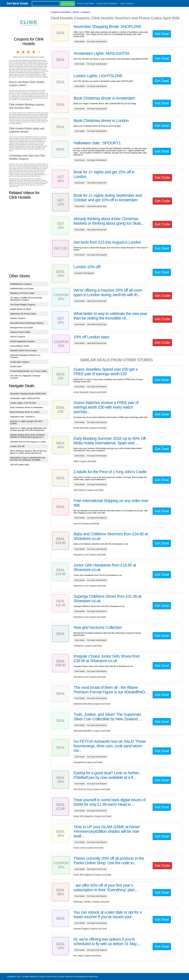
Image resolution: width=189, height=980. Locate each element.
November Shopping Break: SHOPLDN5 (28, 394)
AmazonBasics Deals (19, 346)
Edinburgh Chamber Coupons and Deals (91, 902)
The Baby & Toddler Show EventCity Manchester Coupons (26, 299)
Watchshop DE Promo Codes (23, 314)
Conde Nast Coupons (20, 362)
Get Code (162, 178)
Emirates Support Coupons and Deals (90, 929)
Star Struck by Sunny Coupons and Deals (92, 789)
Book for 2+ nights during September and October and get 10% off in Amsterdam (28, 429)
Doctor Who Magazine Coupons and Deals (92, 816)
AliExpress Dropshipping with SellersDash (81, 976)
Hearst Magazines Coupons (22, 341)
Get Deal (162, 34)
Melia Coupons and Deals (85, 461)
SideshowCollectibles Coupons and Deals (92, 704)
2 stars (23, 52)
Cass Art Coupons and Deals (86, 523)
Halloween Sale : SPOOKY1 (23, 417)
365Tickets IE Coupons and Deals (89, 490)
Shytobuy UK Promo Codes (22, 293)
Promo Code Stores (86, 3)
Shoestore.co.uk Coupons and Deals (90, 555)
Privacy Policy (51, 976)
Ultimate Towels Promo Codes (23, 350)
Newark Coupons (18, 318)
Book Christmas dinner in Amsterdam (27, 407)
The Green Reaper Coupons (23, 305)
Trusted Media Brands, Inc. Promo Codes (28, 371)
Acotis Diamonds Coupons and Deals (90, 392)
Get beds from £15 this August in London (28, 442)
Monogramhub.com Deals (21, 328)
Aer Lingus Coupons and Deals (87, 956)
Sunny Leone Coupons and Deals (88, 848)
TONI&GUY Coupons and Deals (88, 646)
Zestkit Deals (16, 367)
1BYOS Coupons (18, 337)
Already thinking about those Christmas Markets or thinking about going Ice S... (27, 436)
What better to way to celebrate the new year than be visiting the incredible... (28, 459)
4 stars (34, 52)
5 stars (39, 52)
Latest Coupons (127, 3)
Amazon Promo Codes (20, 332)
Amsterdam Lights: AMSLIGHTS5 (25, 398)
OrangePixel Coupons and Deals (88, 762)
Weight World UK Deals (21, 309)
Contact (41, 976)
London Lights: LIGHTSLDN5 (23, 403)
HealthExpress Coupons (21, 284)
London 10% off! (17, 446)
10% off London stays (20, 465)
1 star (18, 52)
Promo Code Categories (107, 3)
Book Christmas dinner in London (25, 412)
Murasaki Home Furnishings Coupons (27, 323)
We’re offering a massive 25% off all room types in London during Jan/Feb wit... (28, 452)
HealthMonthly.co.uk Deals (22, 289)
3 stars (29, 52)
